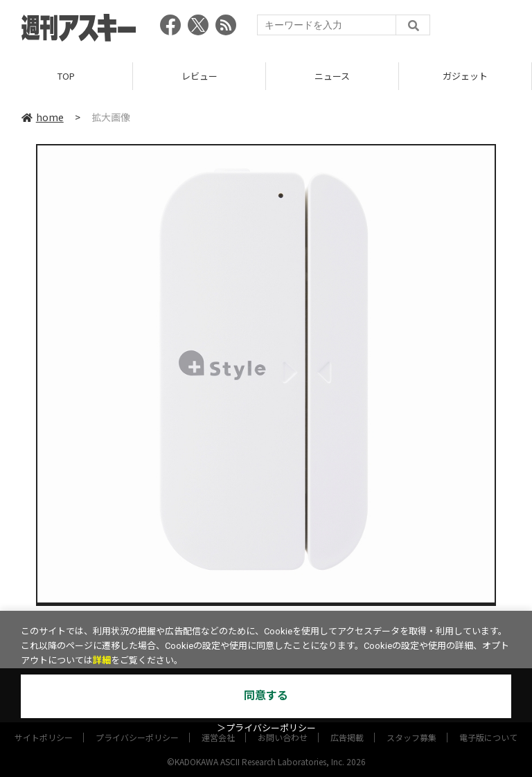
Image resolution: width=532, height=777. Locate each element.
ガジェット (465, 76)
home (43, 117)
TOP (66, 76)
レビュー (199, 76)
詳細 (102, 660)
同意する (266, 696)
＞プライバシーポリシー (266, 728)
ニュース (332, 76)
